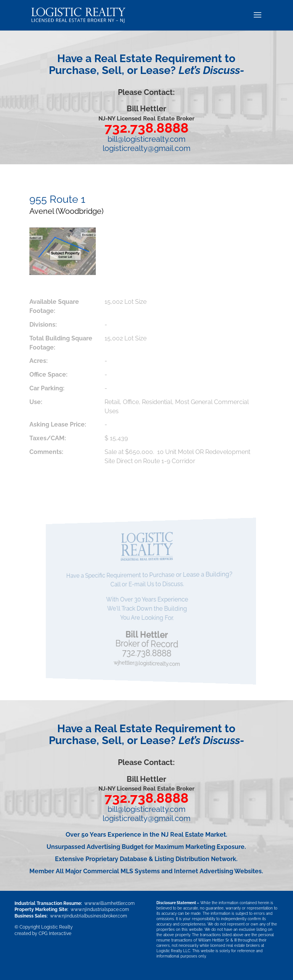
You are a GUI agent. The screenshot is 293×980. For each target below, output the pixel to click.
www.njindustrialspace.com (100, 909)
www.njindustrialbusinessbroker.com (89, 916)
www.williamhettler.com (109, 903)
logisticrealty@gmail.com (146, 148)
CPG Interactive (55, 933)
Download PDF (64, 489)
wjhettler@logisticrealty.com (147, 663)
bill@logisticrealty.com (146, 139)
